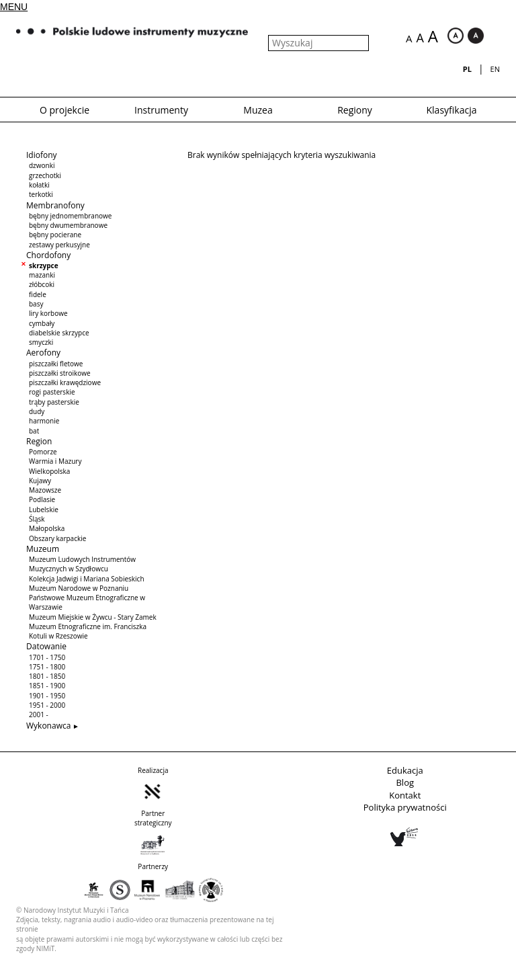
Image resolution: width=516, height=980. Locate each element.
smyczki (41, 342)
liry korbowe (48, 313)
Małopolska (47, 528)
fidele (38, 294)
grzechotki (45, 175)
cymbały (42, 323)
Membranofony (55, 205)
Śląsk (37, 519)
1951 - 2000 (47, 705)
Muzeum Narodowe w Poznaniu (79, 588)
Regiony (355, 110)
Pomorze (43, 452)
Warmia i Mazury (55, 461)
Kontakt (405, 795)
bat (34, 431)
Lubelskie (44, 509)
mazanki (42, 275)
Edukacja (405, 770)
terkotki (41, 194)
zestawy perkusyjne (59, 245)
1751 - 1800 (47, 667)
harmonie (44, 421)
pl (467, 69)
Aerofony (43, 353)
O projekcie (64, 110)
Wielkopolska (49, 471)
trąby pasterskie (54, 402)
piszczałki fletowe (56, 364)
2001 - (39, 714)
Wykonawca (48, 726)
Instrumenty (161, 110)
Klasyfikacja (452, 110)
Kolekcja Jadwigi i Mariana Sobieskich (87, 579)
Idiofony (42, 155)
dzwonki (42, 165)
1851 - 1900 (47, 686)
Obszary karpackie (57, 538)
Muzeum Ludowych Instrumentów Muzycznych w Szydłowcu (82, 564)
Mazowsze (45, 490)
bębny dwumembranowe (68, 225)
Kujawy (40, 481)
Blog (405, 782)
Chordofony (48, 255)
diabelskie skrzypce (59, 333)
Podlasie (42, 499)
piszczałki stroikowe (60, 373)
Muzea (258, 110)
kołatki (39, 185)
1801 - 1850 (47, 676)
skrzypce (44, 266)
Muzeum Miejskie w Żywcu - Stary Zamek (93, 617)
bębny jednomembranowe (70, 216)
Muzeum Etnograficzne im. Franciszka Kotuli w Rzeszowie (88, 631)
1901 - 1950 (47, 696)
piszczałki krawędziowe (65, 382)
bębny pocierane (55, 235)
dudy (37, 411)
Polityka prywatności (405, 807)
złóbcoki (42, 284)
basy (36, 304)
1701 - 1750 (47, 657)
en (495, 69)
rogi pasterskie (52, 392)
